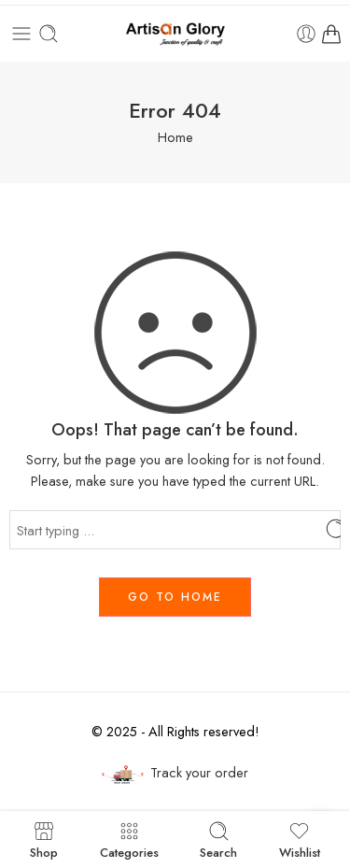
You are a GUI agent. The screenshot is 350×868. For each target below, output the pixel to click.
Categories (129, 840)
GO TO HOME (175, 597)
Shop (44, 840)
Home (175, 137)
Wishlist (300, 840)
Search (218, 840)
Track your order (175, 773)
